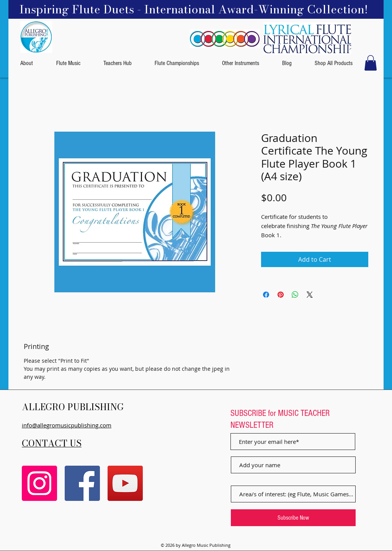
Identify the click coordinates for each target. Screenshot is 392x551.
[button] (371, 63)
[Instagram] (39, 483)
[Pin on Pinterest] (281, 295)
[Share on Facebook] (266, 295)
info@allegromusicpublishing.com (67, 425)
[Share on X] (310, 295)
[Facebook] (82, 483)
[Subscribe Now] (293, 518)
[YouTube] (125, 483)
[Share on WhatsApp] (295, 295)
